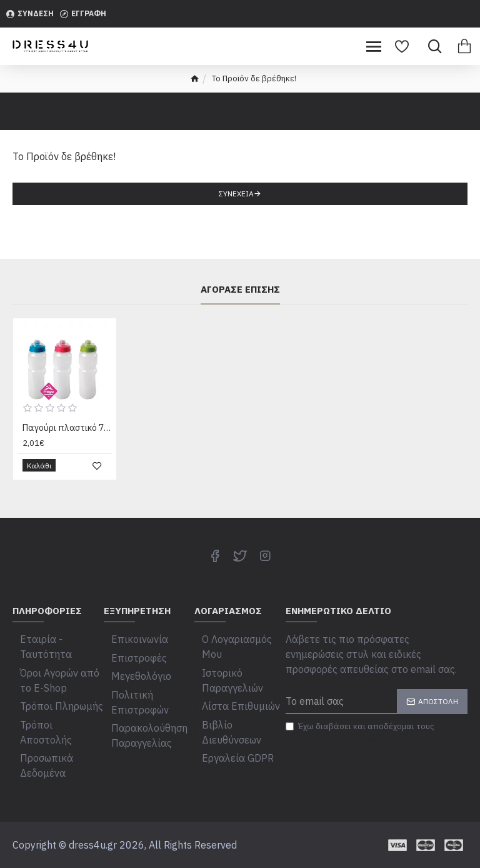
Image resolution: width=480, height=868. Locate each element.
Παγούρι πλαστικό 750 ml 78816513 (67, 430)
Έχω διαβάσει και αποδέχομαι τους (360, 735)
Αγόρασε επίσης (240, 292)
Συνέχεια (236, 194)
